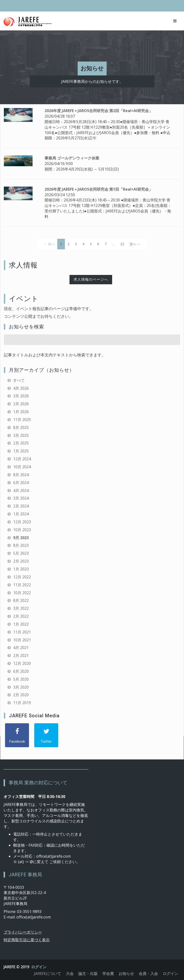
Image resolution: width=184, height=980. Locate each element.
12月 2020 (22, 663)
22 (122, 244)
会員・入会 (148, 974)
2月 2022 (21, 616)
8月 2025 (21, 427)
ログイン (39, 967)
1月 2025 (21, 451)
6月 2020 (21, 671)
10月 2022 (22, 593)
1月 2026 (21, 412)
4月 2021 (21, 648)
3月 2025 (21, 435)
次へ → (135, 244)
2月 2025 (21, 443)
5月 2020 (21, 679)
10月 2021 (22, 640)
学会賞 (108, 974)
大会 (70, 974)
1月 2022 (21, 624)
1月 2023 (21, 569)
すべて (19, 380)
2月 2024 (21, 506)
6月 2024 (21, 483)
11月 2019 (22, 703)
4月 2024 (21, 490)
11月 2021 (22, 632)
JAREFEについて (48, 974)
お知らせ (126, 974)
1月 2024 (21, 514)
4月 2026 (21, 388)
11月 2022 (22, 585)
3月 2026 (21, 396)
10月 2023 (22, 530)
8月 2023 (21, 545)
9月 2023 (21, 538)
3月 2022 (21, 608)
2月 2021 (21, 655)
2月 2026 (21, 404)
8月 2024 (21, 475)
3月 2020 (21, 687)
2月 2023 (21, 561)
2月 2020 (21, 695)
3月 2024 (21, 498)
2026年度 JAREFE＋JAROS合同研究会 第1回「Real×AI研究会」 (99, 189)
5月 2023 (21, 553)
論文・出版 (88, 974)
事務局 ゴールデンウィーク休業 (72, 158)
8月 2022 (21, 600)
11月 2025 (22, 420)
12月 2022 (22, 577)
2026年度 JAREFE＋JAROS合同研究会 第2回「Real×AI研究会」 (99, 111)
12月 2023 (22, 522)
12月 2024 (22, 459)
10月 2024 (22, 467)
